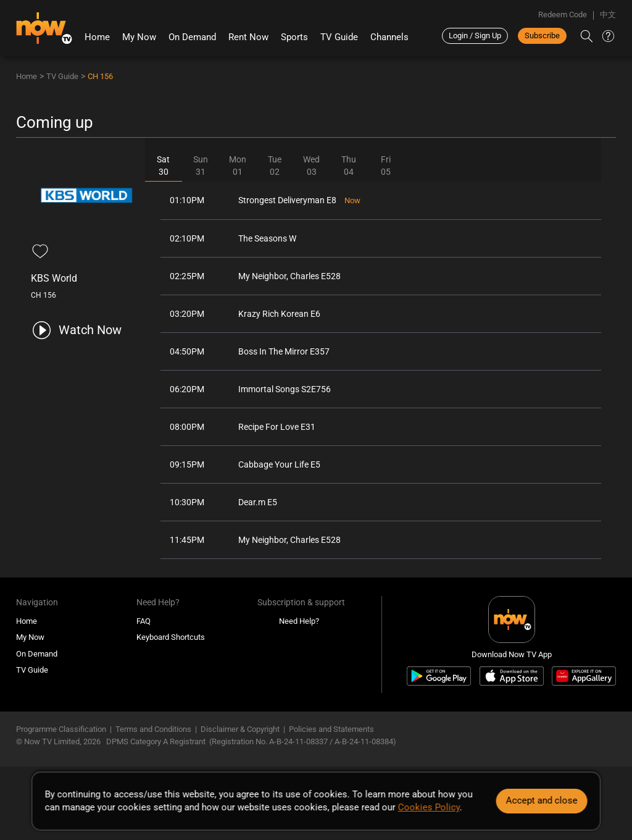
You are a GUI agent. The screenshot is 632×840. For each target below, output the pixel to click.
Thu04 (349, 166)
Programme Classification (61, 729)
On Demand (192, 37)
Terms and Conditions (153, 729)
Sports (294, 37)
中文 (608, 15)
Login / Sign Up (475, 36)
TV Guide (339, 37)
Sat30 (163, 166)
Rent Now (248, 37)
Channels (389, 37)
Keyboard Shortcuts (171, 637)
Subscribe (542, 36)
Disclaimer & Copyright (240, 729)
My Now (139, 37)
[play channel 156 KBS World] (76, 330)
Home (97, 37)
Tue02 (275, 166)
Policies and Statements (331, 729)
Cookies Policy (429, 807)
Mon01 (238, 166)
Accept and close (541, 800)
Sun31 (201, 166)
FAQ (143, 621)
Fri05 (386, 166)
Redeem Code (563, 15)
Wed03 (311, 166)
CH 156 (100, 76)
